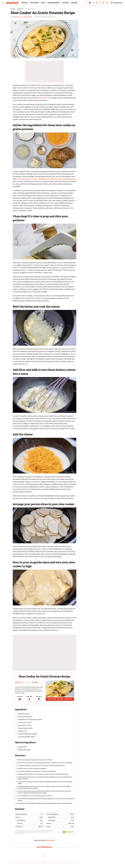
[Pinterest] (100, 3)
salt (41, 426)
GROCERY (74, 3)
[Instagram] (97, 3)
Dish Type (20, 9)
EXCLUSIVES (34, 3)
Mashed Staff (28, 17)
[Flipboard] (104, 3)
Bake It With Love (45, 98)
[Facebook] (86, 3)
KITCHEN (65, 3)
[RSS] (107, 3)
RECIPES (25, 3)
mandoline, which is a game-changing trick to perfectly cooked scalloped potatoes (47, 179)
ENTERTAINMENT (54, 3)
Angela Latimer (17, 17)
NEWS (43, 3)
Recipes (13, 9)
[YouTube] (90, 3)
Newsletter (116, 3)
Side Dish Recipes (30, 9)
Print (35, 682)
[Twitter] (93, 3)
